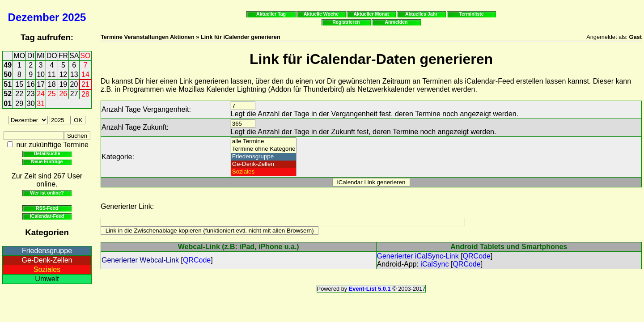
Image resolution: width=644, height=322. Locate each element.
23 (31, 94)
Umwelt (47, 279)
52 (8, 94)
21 (85, 84)
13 (74, 74)
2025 (74, 17)
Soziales (47, 269)
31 (41, 104)
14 (85, 74)
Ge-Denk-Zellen (47, 260)
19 (63, 84)
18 (52, 84)
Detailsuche (47, 153)
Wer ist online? (47, 193)
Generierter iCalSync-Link (418, 256)
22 (19, 94)
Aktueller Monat (371, 14)
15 (19, 84)
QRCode (197, 260)
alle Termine (264, 142)
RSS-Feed (47, 208)
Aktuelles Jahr (421, 14)
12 (63, 74)
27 (74, 94)
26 (63, 94)
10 (41, 74)
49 (8, 65)
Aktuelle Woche (321, 14)
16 (31, 84)
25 (52, 94)
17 (41, 84)
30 (31, 104)
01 (8, 104)
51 (8, 84)
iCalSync (434, 264)
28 (85, 94)
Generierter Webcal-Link (140, 260)
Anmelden (396, 22)
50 (8, 74)
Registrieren (346, 22)
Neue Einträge (47, 161)
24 (41, 94)
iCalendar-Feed (47, 216)
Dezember (34, 17)
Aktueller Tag (271, 14)
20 (74, 84)
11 (52, 74)
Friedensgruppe (47, 251)
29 (19, 104)
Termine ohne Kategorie (264, 149)
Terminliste (471, 14)
